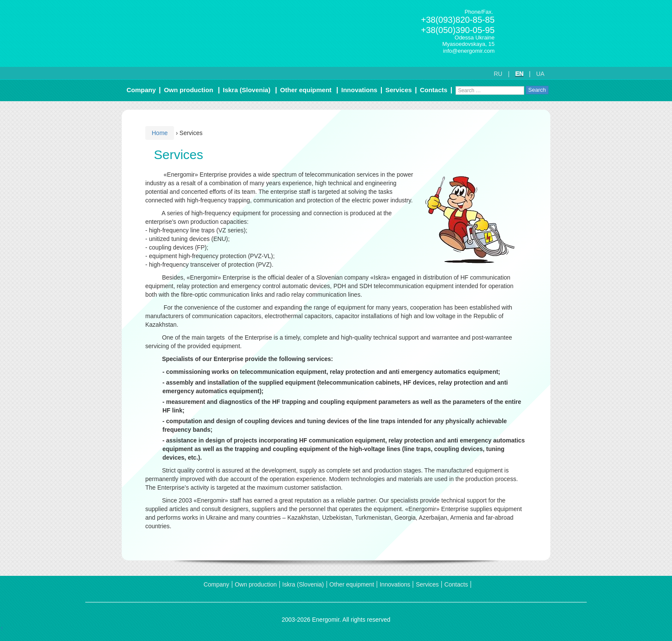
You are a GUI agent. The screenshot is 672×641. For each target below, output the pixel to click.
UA (540, 74)
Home (160, 133)
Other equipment (306, 90)
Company (141, 90)
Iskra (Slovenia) (247, 90)
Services (399, 90)
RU (498, 74)
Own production (188, 90)
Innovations (359, 90)
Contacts (434, 90)
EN (519, 74)
